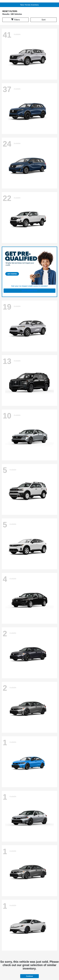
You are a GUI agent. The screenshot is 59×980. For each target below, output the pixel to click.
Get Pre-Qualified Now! (29, 291)
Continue (29, 976)
